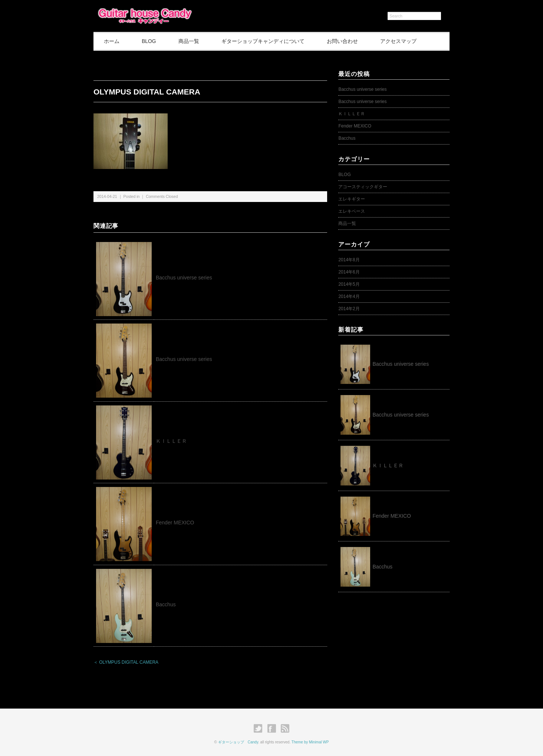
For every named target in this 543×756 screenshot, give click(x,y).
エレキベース (352, 211)
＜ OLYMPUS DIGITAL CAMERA (126, 663)
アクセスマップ (406, 41)
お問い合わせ (349, 41)
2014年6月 (349, 272)
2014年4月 (349, 296)
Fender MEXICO (175, 523)
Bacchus (166, 604)
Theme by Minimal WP (310, 742)
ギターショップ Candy (238, 742)
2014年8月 (349, 260)
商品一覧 (192, 41)
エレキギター (352, 199)
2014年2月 (349, 309)
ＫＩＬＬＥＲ (174, 441)
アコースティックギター (363, 187)
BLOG (151, 41)
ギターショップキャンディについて (268, 41)
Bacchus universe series (184, 278)
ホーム (112, 41)
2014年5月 (349, 284)
